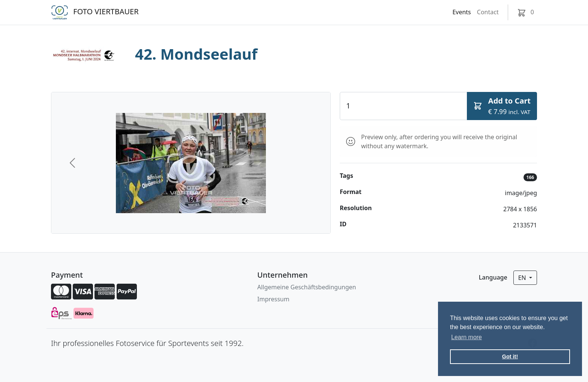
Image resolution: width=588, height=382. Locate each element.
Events (461, 12)
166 (530, 177)
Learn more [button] (466, 337)
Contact (488, 12)
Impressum (273, 299)
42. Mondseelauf (196, 54)
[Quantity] (403, 106)
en (523, 278)
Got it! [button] (510, 356)
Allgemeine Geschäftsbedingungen (307, 287)
